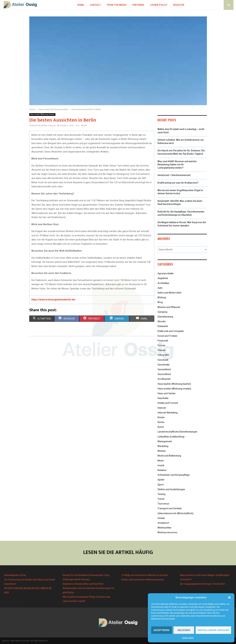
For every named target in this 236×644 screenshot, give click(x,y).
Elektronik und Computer (171, 331)
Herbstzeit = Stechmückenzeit (174, 175)
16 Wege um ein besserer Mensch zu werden (145, 575)
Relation (162, 470)
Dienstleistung (165, 317)
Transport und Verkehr (170, 508)
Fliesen (161, 350)
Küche (161, 422)
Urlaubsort (163, 523)
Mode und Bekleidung (169, 456)
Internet (162, 408)
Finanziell (163, 341)
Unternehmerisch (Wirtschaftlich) (175, 513)
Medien (162, 451)
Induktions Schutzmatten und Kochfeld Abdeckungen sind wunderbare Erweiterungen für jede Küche (89, 588)
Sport (161, 485)
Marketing (163, 446)
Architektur (163, 283)
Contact (95, 5)
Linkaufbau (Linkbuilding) (171, 437)
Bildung (162, 297)
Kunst (161, 427)
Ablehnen (184, 630)
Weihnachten (164, 528)
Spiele (161, 480)
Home (81, 5)
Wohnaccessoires (167, 532)
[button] (229, 597)
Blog (160, 302)
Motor (161, 461)
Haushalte (163, 398)
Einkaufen (163, 326)
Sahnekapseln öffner (15, 575)
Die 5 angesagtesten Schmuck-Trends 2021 (203, 584)
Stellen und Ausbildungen (171, 489)
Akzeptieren (161, 630)
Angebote (163, 278)
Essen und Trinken (167, 336)
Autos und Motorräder (170, 293)
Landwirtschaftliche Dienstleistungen (177, 432)
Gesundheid (164, 369)
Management (165, 441)
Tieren (161, 499)
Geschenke (164, 365)
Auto (160, 288)
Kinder (161, 417)
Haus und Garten (167, 393)
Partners (138, 5)
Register (179, 5)
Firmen (161, 345)
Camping (162, 312)
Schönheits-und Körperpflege (174, 475)
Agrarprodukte (166, 273)
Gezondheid (164, 374)
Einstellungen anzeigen (213, 630)
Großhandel (164, 379)
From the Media (117, 5)
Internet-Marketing (168, 413)
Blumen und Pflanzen (169, 307)
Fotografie (163, 355)
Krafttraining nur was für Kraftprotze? (178, 183)
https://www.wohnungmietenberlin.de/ (54, 300)
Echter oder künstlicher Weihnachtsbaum (143, 580)
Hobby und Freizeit (168, 403)
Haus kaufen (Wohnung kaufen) (174, 384)
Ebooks (162, 321)
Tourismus (163, 504)
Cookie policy (188, 638)
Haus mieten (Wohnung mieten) (42, 114)
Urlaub (161, 518)
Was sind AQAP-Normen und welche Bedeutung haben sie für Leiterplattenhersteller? (177, 165)
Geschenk (163, 360)
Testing (161, 494)
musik (161, 465)
